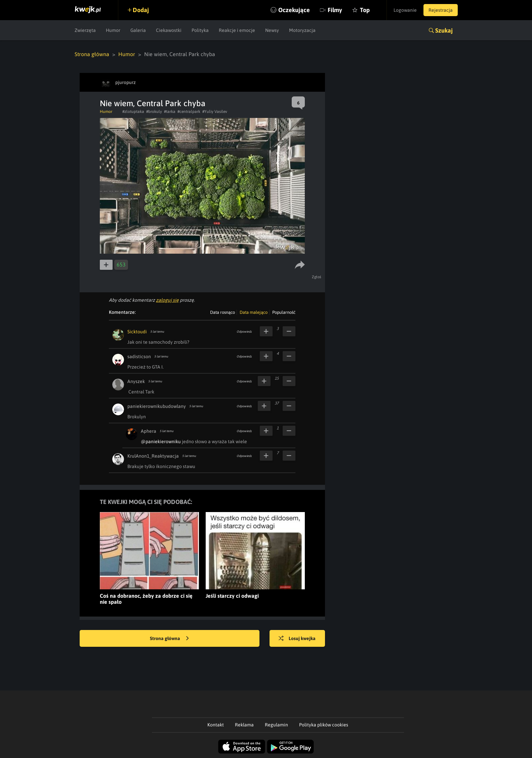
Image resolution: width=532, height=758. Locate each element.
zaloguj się (167, 300)
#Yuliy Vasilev (215, 112)
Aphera (149, 431)
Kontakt (216, 725)
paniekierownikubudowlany (157, 406)
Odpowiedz (244, 332)
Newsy (272, 30)
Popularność (284, 312)
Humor (113, 30)
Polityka (200, 30)
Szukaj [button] (444, 30)
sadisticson (139, 356)
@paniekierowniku (161, 441)
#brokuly (154, 112)
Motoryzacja (302, 30)
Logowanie (405, 10)
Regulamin (276, 725)
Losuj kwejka (297, 639)
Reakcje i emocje (237, 30)
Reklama (244, 725)
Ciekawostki (169, 30)
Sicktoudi (137, 332)
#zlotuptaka (133, 112)
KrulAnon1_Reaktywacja (153, 456)
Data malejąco (254, 312)
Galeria (138, 30)
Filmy (335, 10)
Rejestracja (441, 10)
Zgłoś (317, 277)
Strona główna (92, 54)
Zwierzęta (85, 30)
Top (365, 10)
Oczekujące (294, 10)
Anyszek (136, 381)
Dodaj (141, 10)
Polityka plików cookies (324, 725)
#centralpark (189, 112)
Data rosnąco (222, 312)
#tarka (170, 112)
